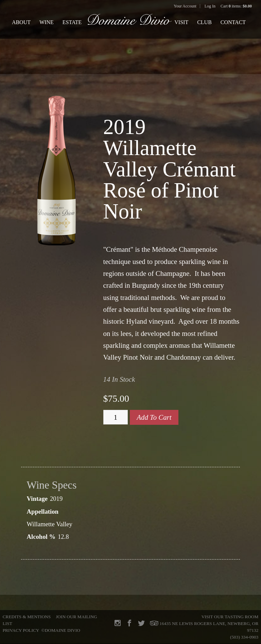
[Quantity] (116, 417)
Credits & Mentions (27, 617)
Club (204, 22)
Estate (72, 22)
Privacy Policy (21, 630)
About (21, 22)
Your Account (185, 6)
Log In (210, 6)
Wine (47, 22)
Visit (181, 22)
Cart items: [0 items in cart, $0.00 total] (236, 6)
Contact (233, 22)
